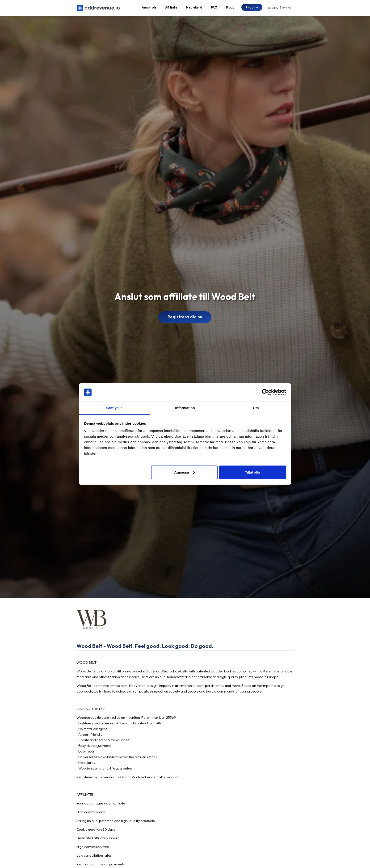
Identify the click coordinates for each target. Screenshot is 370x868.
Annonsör (149, 9)
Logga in (252, 8)
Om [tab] (256, 408)
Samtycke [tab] (114, 408)
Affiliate (171, 9)
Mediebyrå (194, 9)
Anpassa (184, 472)
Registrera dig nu (185, 319)
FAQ (214, 9)
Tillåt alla (252, 472)
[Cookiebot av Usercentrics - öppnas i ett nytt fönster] (265, 392)
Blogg (230, 9)
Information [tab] (185, 408)
